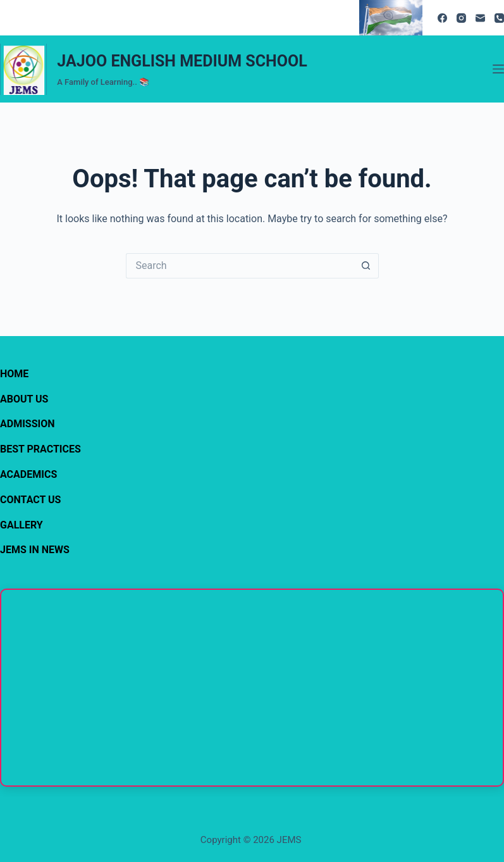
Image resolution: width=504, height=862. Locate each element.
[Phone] (499, 18)
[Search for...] (240, 266)
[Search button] (366, 266)
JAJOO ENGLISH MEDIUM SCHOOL (182, 61)
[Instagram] (461, 18)
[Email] (480, 18)
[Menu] (498, 69)
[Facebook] (442, 18)
